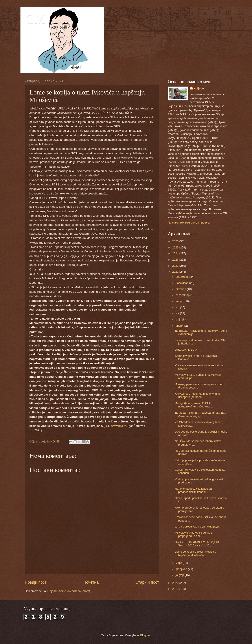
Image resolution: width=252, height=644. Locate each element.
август (180, 301)
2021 (176, 272)
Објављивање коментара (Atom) (69, 591)
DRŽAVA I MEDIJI (186, 350)
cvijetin (199, 88)
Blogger (145, 635)
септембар (183, 295)
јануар (180, 575)
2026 (176, 241)
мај (178, 319)
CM (35, 19)
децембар (183, 277)
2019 (176, 589)
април (180, 326)
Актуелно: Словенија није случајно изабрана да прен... (198, 395)
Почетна (91, 582)
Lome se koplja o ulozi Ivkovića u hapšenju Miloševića (196, 553)
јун (178, 313)
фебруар (182, 569)
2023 (176, 260)
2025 (176, 247)
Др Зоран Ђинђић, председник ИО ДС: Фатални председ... (200, 414)
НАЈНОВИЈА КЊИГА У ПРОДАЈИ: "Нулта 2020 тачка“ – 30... (197, 544)
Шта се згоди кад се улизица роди (197, 526)
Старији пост (147, 582)
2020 (176, 583)
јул (178, 307)
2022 (176, 266)
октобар (181, 289)
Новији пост (36, 582)
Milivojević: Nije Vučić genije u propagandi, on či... (194, 534)
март (179, 563)
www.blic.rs (119, 426)
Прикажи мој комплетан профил (189, 223)
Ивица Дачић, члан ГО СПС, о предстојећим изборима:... (195, 405)
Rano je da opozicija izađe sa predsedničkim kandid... (193, 490)
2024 (176, 253)
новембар (182, 283)
